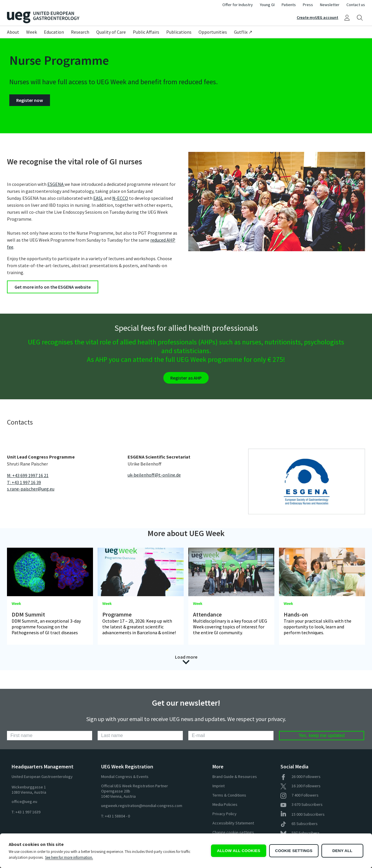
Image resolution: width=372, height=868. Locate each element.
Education (54, 32)
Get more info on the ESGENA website (53, 287)
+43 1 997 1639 (28, 812)
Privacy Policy (225, 814)
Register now (30, 100)
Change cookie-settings (233, 832)
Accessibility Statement (233, 823)
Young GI (267, 5)
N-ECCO (120, 198)
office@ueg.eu (24, 801)
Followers (301, 777)
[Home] (96, 17)
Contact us (356, 5)
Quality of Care (111, 32)
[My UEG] (347, 17)
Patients (289, 5)
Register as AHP (186, 378)
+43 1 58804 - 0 (117, 816)
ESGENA (56, 184)
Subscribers (302, 804)
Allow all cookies (238, 851)
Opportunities (213, 32)
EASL (98, 198)
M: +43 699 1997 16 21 (28, 475)
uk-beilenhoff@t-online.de (154, 475)
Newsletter (330, 5)
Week (32, 32)
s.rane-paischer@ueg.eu (31, 489)
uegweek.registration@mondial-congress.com (142, 806)
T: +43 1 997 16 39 (24, 482)
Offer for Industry (238, 5)
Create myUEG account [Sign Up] (318, 17)
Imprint (219, 786)
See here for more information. (69, 857)
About (13, 32)
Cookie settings (294, 851)
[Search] (360, 17)
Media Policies (225, 804)
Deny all (343, 851)
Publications (179, 32)
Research (80, 32)
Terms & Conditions (229, 795)
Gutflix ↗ (243, 32)
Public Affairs (146, 32)
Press (308, 5)
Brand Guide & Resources (235, 777)
